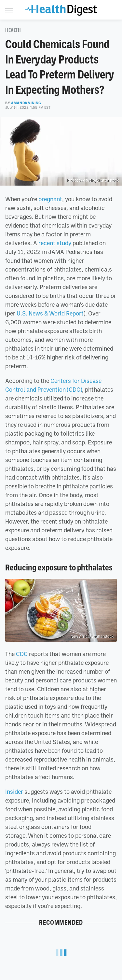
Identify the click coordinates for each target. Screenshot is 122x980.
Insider (14, 791)
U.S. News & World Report (50, 313)
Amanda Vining (26, 103)
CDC (22, 654)
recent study (55, 243)
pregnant (50, 199)
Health (13, 30)
